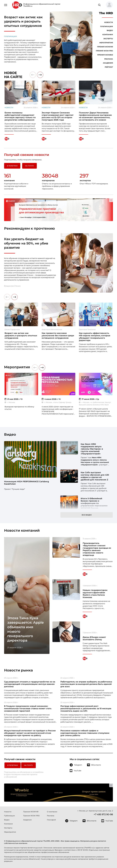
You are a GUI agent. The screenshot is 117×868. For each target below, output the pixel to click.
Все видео (87, 515)
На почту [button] (29, 166)
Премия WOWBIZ (105, 55)
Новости (109, 22)
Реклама (109, 59)
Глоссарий (51, 820)
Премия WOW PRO (104, 51)
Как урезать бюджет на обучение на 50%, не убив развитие (26, 243)
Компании (108, 35)
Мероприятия (106, 43)
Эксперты (108, 39)
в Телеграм (12, 166)
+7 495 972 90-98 (103, 814)
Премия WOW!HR (105, 47)
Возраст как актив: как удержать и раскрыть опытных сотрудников (23, 21)
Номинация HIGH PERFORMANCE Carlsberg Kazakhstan (27, 483)
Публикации (10, 36)
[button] (108, 5)
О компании (52, 812)
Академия (108, 63)
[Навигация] (6, 5)
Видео (110, 30)
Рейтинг (109, 67)
